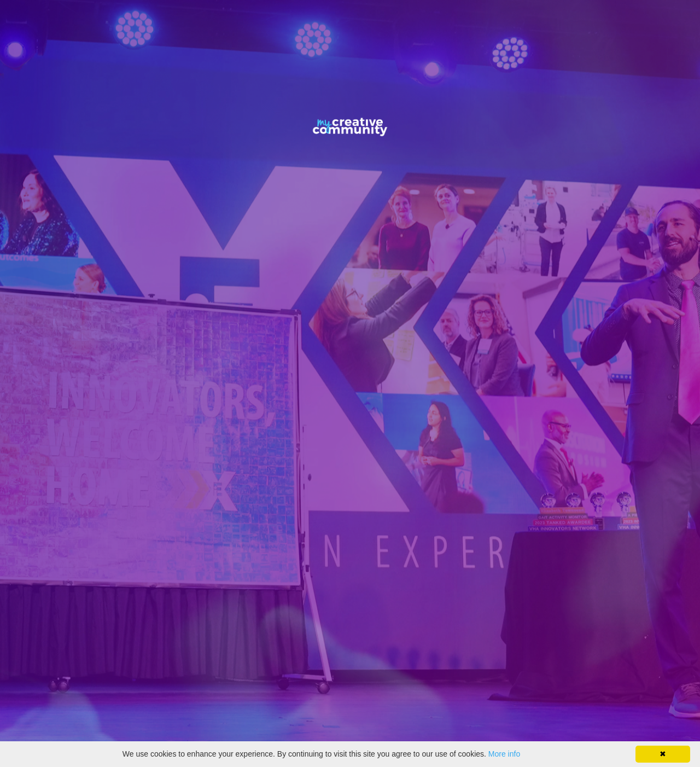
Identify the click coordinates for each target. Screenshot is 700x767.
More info (504, 754)
